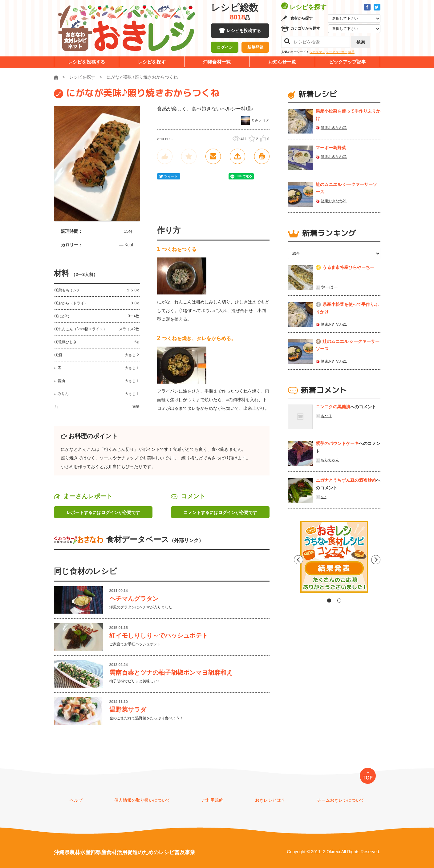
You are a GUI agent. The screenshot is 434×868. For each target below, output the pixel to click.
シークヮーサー (337, 52)
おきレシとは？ (270, 800)
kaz (324, 497)
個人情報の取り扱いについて (142, 800)
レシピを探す (152, 62)
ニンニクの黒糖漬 (333, 407)
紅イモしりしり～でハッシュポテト (159, 636)
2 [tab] (339, 601)
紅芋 (351, 52)
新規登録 (255, 48)
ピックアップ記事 (347, 62)
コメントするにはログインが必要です (220, 512)
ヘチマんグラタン (134, 599)
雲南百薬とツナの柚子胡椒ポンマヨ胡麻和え (171, 673)
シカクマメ (317, 52)
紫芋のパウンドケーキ (337, 443)
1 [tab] (329, 601)
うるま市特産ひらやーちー (348, 267)
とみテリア (260, 120)
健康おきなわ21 (334, 128)
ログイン (225, 48)
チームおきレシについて (341, 800)
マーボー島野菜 (331, 148)
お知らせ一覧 (282, 62)
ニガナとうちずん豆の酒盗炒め (346, 480)
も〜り (326, 416)
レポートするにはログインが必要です (103, 512)
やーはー (329, 287)
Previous (293, 559)
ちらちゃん (330, 460)
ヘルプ (76, 800)
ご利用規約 (213, 800)
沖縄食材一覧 (217, 62)
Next (376, 559)
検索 (361, 42)
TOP (368, 778)
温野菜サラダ (128, 710)
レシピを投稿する (244, 31)
